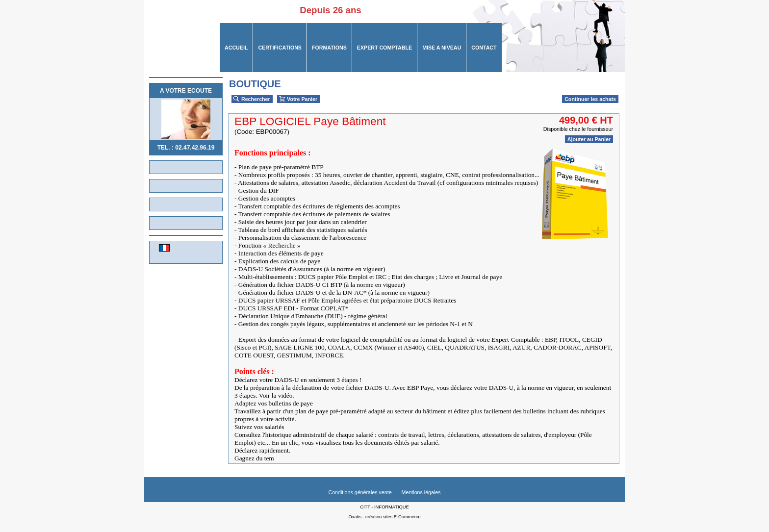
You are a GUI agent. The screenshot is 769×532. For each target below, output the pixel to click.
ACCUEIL (236, 48)
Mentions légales (421, 492)
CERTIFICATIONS (280, 48)
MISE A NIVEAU (442, 48)
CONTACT (484, 48)
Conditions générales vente (360, 492)
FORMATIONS (329, 48)
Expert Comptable (384, 48)
